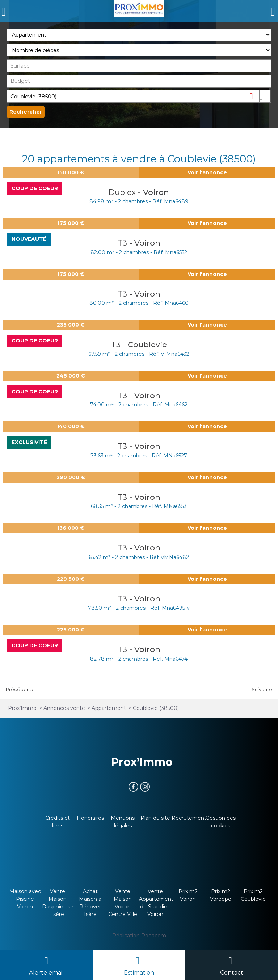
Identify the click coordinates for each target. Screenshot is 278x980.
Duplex (123, 192)
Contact (232, 973)
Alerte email (47, 973)
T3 (123, 243)
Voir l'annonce (207, 172)
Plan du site (155, 818)
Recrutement (189, 818)
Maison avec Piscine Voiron (25, 899)
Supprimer (254, 96)
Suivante (262, 689)
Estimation (139, 973)
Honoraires (90, 818)
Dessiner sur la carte (265, 96)
